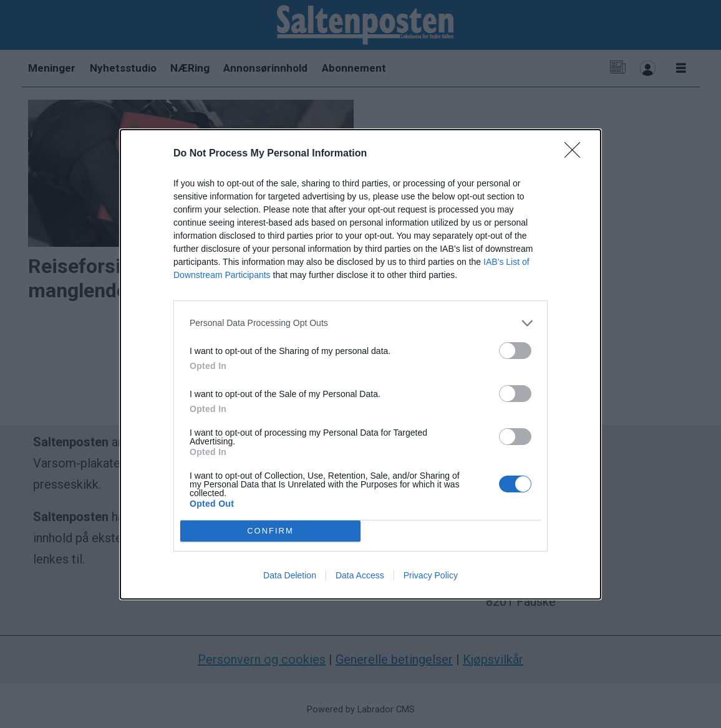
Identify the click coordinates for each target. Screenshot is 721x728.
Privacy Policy (431, 575)
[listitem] (360, 323)
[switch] (515, 351)
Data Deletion (290, 575)
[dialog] (360, 364)
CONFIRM (270, 530)
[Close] (576, 154)
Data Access (360, 575)
